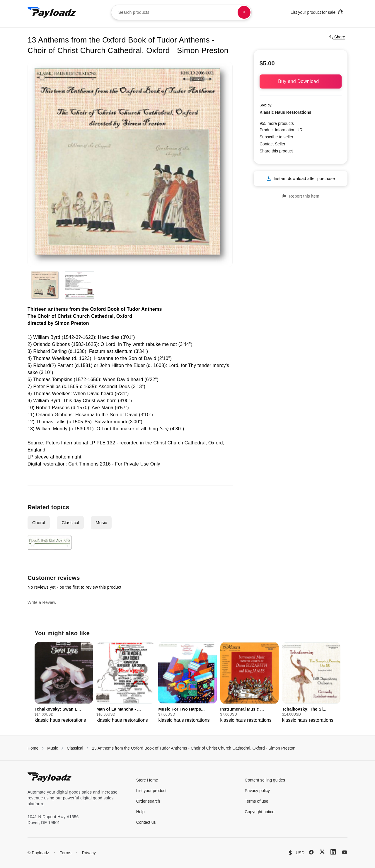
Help (140, 812)
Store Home (147, 780)
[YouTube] (345, 852)
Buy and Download (301, 81)
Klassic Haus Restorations (285, 112)
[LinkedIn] (333, 852)
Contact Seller (272, 144)
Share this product (276, 151)
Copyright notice (259, 812)
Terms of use (256, 801)
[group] (64, 683)
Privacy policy (257, 791)
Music (101, 523)
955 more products (277, 123)
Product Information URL (282, 130)
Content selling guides (265, 780)
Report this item (301, 196)
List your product (151, 791)
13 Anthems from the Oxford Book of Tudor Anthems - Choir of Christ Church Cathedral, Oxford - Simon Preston (194, 748)
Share (337, 37)
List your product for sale (317, 12)
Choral (39, 523)
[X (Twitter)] (322, 852)
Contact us (146, 822)
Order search (148, 801)
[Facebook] (311, 852)
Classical (70, 523)
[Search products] (244, 12)
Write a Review (42, 602)
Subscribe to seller (276, 137)
